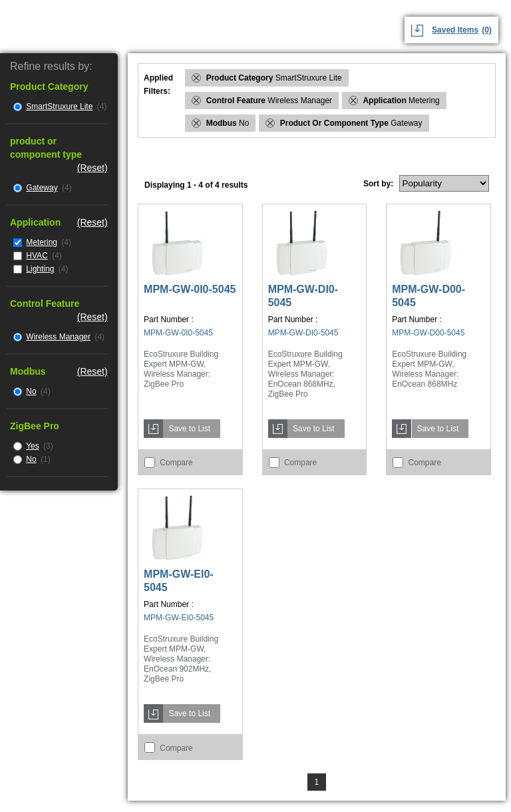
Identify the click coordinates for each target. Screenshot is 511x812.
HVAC (37, 256)
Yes (33, 446)
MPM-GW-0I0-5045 (190, 289)
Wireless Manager (58, 337)
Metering (42, 242)
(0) (487, 30)
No (31, 391)
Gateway (42, 188)
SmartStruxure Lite (59, 106)
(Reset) (92, 168)
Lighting (40, 269)
